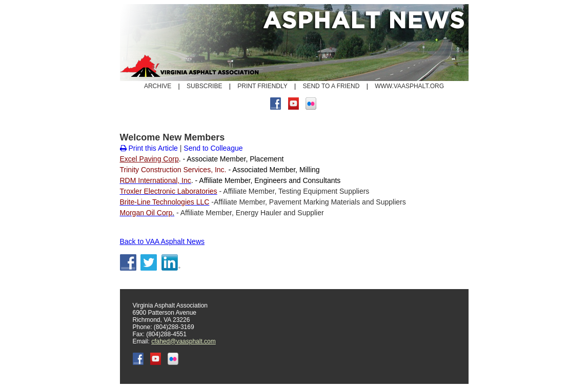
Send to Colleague (213, 148)
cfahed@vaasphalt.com (184, 341)
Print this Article (149, 148)
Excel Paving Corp (149, 159)
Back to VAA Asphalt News (163, 241)
